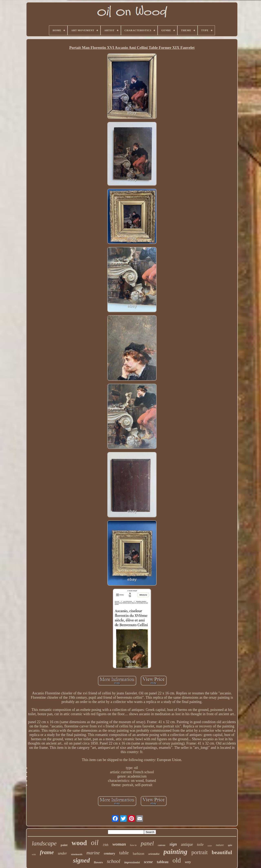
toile (200, 845)
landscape (44, 843)
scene (148, 862)
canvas (162, 845)
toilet (210, 846)
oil (95, 843)
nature (220, 845)
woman (119, 844)
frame (47, 852)
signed (81, 860)
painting (175, 852)
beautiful (222, 852)
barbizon (138, 854)
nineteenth (77, 854)
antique (187, 844)
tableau (163, 862)
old (177, 860)
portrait (200, 852)
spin (230, 845)
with (34, 854)
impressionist (132, 862)
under (62, 853)
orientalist (154, 854)
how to (133, 845)
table (124, 853)
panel (147, 843)
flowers (98, 862)
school (113, 861)
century (109, 853)
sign (173, 844)
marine (93, 853)
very (188, 862)
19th (105, 845)
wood (79, 843)
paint (64, 845)
